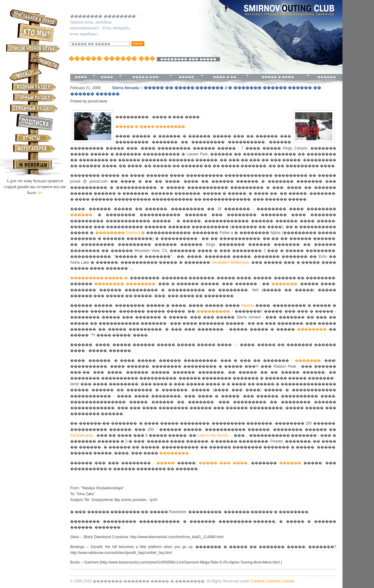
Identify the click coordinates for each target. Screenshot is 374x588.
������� (284, 284)
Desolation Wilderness (230, 262)
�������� (313, 329)
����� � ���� (278, 77)
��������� (213, 311)
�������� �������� (125, 284)
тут (40, 193)
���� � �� (225, 77)
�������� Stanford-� (120, 233)
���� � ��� (146, 77)
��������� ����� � (99, 278)
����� (186, 77)
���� (81, 77)
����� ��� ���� (223, 463)
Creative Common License (272, 581)
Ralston (247, 305)
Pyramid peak (82, 435)
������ (327, 77)
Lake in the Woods (213, 435)
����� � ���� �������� (150, 127)
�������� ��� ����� (188, 59)
